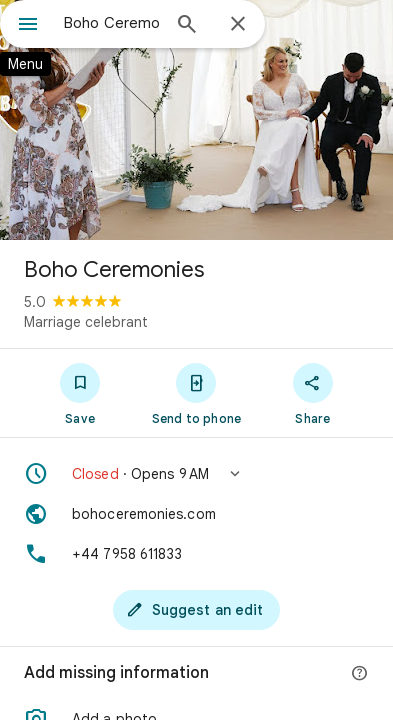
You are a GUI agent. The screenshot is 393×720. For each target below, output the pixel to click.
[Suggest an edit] (197, 610)
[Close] (238, 25)
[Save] (80, 393)
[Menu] (28, 26)
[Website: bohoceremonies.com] (196, 514)
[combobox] (111, 23)
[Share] (313, 393)
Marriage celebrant (86, 322)
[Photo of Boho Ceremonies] (196, 120)
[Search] (187, 26)
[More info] (360, 674)
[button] (196, 474)
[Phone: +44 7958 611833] (196, 554)
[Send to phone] (196, 393)
